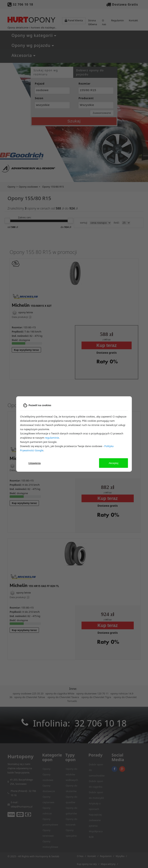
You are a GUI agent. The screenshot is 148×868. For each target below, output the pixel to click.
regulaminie (52, 438)
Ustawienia (34, 463)
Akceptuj (114, 463)
